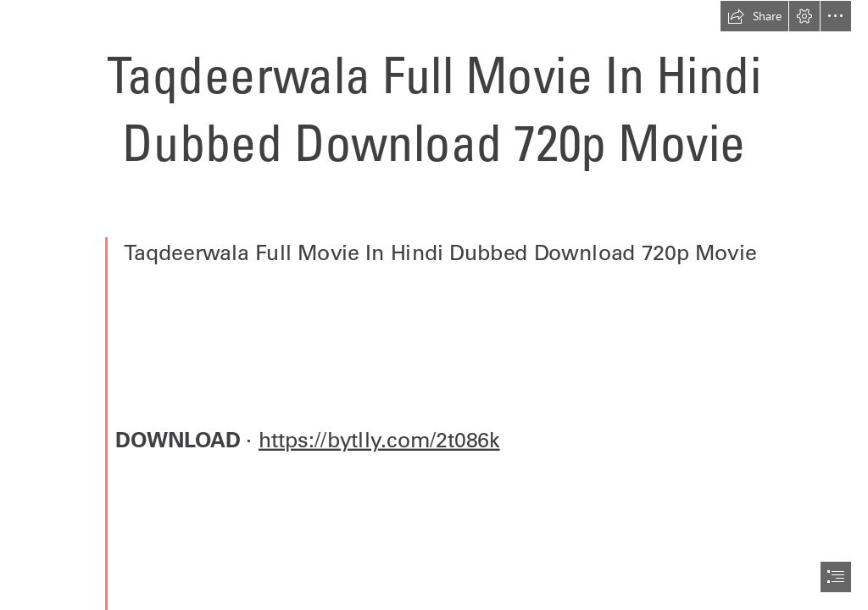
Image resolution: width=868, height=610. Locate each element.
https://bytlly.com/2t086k (379, 439)
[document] (434, 305)
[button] (754, 16)
